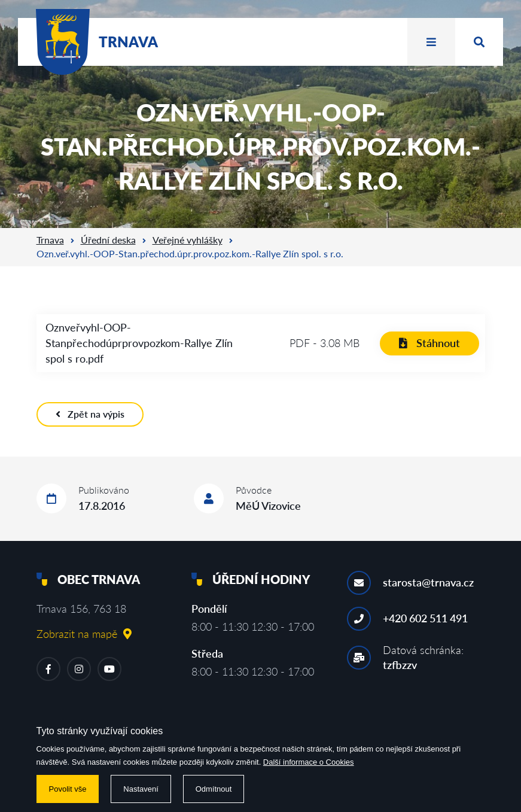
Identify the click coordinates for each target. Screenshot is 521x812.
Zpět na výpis (90, 414)
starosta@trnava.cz (428, 582)
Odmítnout (214, 789)
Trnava (50, 240)
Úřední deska (108, 240)
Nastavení (141, 789)
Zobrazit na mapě (84, 634)
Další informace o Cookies (309, 762)
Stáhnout (429, 343)
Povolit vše (68, 789)
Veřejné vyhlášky (188, 240)
